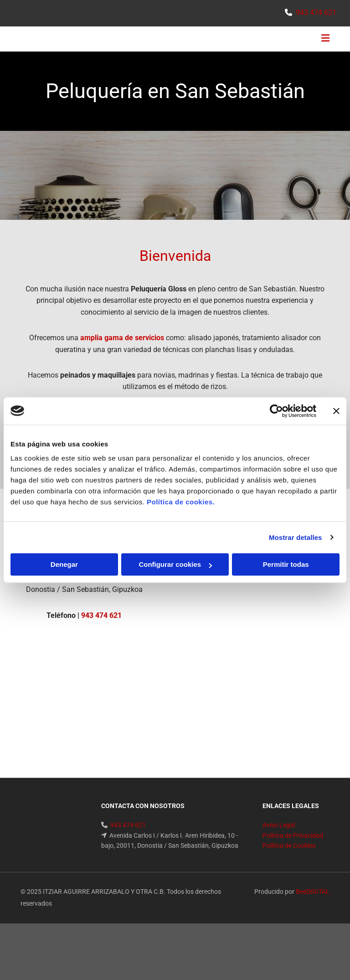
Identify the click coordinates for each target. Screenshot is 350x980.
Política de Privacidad (293, 835)
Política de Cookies (289, 845)
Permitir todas (286, 564)
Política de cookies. (181, 502)
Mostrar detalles (296, 537)
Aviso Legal (279, 825)
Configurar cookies (175, 564)
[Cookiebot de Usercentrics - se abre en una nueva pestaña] (276, 411)
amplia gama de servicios (122, 338)
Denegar (64, 564)
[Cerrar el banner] (336, 411)
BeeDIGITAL (313, 892)
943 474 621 (316, 13)
